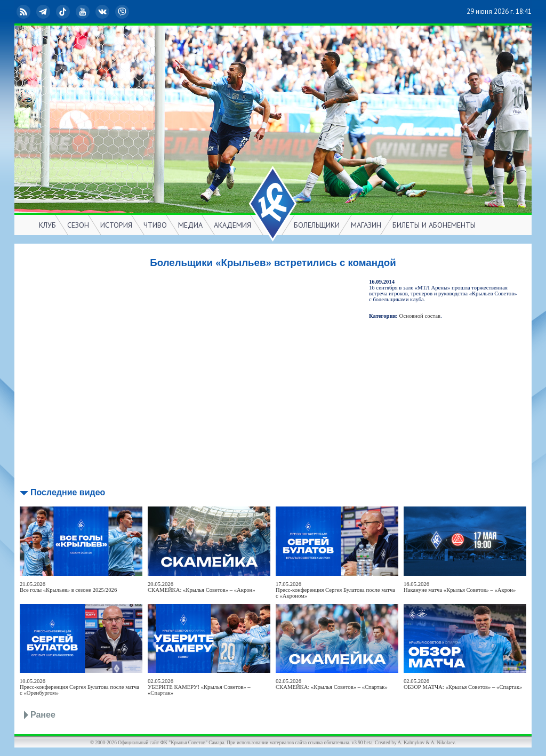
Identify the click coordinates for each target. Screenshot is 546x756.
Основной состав (420, 316)
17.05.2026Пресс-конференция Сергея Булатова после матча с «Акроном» (335, 590)
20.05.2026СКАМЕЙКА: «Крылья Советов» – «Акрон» (202, 587)
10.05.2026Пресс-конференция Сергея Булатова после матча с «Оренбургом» (79, 687)
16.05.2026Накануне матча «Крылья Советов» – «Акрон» (460, 587)
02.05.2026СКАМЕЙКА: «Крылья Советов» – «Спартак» (332, 684)
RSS (25, 12)
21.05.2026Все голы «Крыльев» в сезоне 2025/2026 (68, 587)
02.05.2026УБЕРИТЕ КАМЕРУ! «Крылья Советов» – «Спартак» (199, 687)
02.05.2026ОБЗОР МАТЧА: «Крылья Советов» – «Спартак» (463, 684)
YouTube (84, 12)
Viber (123, 12)
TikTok (64, 12)
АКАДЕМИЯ (232, 225)
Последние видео (68, 492)
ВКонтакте (103, 12)
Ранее (43, 715)
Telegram (44, 12)
